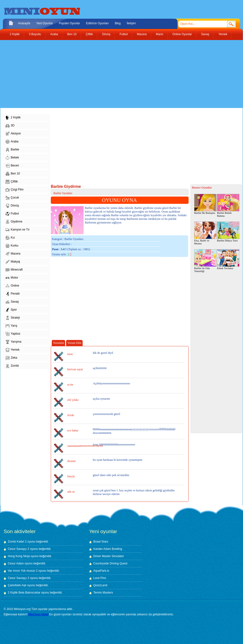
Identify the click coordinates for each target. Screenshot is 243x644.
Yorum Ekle (74, 343)
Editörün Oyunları (97, 23)
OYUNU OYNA (120, 200)
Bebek (12, 158)
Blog (118, 23)
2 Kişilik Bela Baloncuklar (24, 593)
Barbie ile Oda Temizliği (205, 261)
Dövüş (106, 34)
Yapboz (13, 334)
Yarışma (13, 342)
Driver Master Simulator (109, 556)
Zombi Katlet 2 (17, 542)
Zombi (12, 366)
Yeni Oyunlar (44, 23)
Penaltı (13, 294)
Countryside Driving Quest (110, 563)
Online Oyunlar (182, 34)
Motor (12, 278)
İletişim (131, 23)
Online (12, 286)
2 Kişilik (15, 34)
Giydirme (14, 222)
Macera (142, 34)
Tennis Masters (103, 593)
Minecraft (14, 270)
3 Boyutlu (35, 34)
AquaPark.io (101, 571)
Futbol (124, 34)
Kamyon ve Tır (18, 230)
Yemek (223, 34)
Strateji (13, 318)
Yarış (11, 326)
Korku (12, 246)
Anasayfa (24, 23)
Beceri (12, 166)
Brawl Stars (101, 542)
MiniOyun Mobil (38, 614)
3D (10, 126)
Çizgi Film (15, 190)
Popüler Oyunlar (69, 23)
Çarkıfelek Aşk (17, 585)
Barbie (12, 150)
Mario (160, 34)
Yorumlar (58, 343)
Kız (10, 238)
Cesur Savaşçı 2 (18, 549)
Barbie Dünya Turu (228, 232)
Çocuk (12, 198)
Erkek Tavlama (228, 259)
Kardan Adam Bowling (108, 549)
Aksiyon (13, 134)
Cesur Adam (16, 563)
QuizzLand (100, 585)
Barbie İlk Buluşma (205, 204)
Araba (54, 34)
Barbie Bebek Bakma (228, 206)
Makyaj (13, 262)
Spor (11, 310)
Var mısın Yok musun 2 (23, 571)
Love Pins (100, 578)
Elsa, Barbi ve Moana (205, 233)
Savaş (205, 34)
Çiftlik (89, 34)
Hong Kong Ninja (19, 556)
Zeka (11, 358)
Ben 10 (72, 34)
